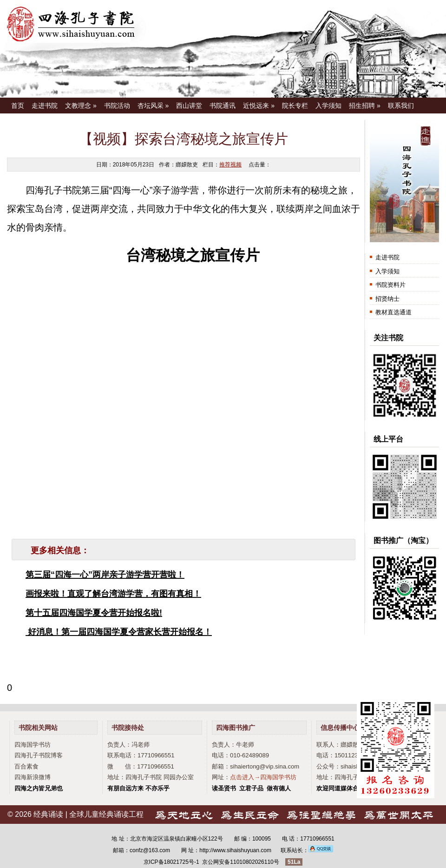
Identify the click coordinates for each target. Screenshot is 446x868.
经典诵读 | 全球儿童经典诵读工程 (89, 814)
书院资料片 (390, 285)
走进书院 (45, 106)
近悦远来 (259, 106)
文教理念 (81, 106)
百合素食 (26, 766)
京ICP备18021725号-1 (171, 862)
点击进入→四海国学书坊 (263, 777)
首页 (18, 106)
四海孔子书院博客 (39, 755)
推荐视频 (230, 165)
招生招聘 (365, 106)
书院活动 (117, 106)
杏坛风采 (153, 106)
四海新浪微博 (33, 777)
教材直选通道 (394, 312)
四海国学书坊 (33, 745)
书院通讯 (223, 106)
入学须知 (328, 106)
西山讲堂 (189, 106)
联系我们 (401, 106)
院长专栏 (295, 106)
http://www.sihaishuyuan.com (235, 850)
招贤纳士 (387, 299)
